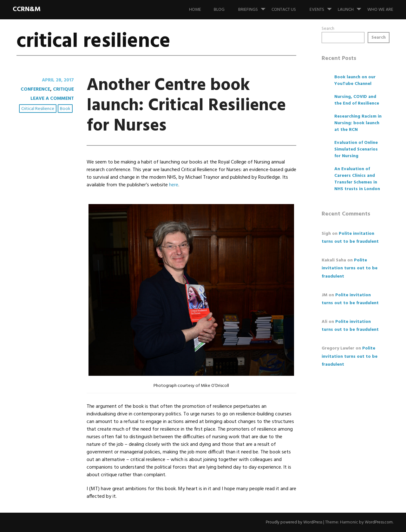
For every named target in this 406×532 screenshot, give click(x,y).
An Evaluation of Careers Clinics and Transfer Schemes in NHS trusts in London (357, 179)
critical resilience (38, 109)
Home (195, 10)
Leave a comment (51, 99)
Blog (219, 10)
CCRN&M (27, 9)
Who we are (380, 10)
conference (33, 89)
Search (328, 29)
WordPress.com (378, 522)
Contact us (284, 10)
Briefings (254, 7)
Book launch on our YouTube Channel (355, 80)
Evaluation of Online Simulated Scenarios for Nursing (356, 149)
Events (323, 7)
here (174, 185)
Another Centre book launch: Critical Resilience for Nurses (184, 105)
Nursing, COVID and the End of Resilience (357, 100)
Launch (352, 7)
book (66, 109)
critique (63, 89)
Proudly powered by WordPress (291, 522)
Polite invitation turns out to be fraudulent (350, 268)
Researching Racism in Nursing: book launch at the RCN (358, 123)
